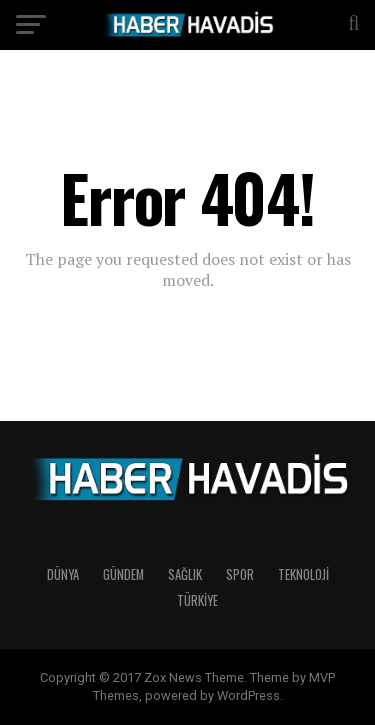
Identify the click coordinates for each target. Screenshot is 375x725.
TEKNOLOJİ (303, 574)
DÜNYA (63, 574)
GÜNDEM (123, 574)
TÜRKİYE (197, 600)
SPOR (240, 574)
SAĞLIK (185, 574)
